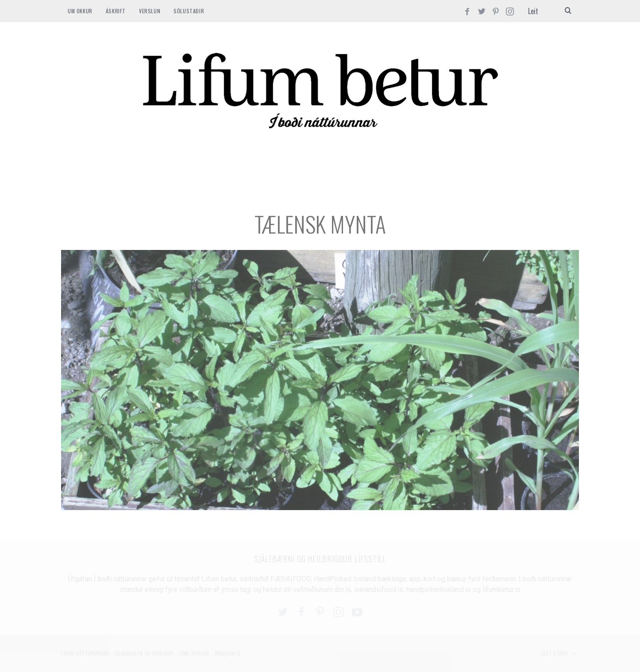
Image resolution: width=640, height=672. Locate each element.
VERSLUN (150, 11)
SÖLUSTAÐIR (189, 11)
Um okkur (80, 11)
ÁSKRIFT (116, 11)
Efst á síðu (559, 654)
